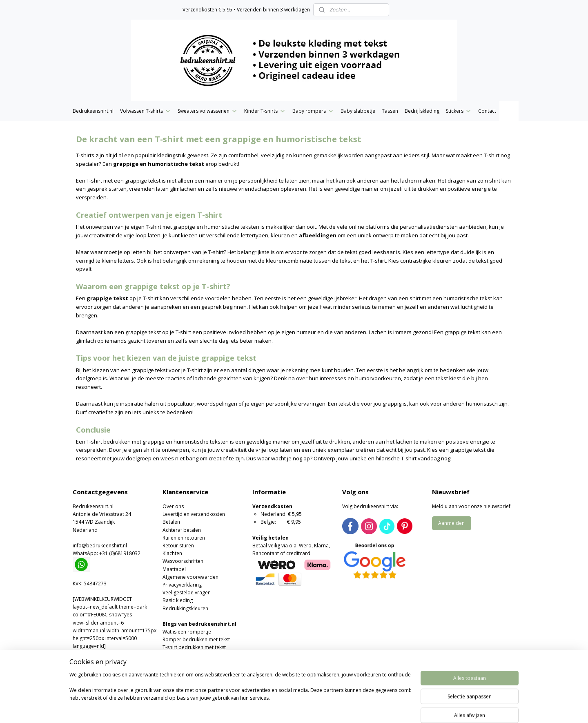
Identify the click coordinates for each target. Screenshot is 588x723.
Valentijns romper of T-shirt (194, 663)
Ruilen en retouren (184, 538)
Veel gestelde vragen (187, 592)
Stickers (459, 111)
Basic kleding (178, 600)
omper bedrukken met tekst (198, 639)
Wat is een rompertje (187, 632)
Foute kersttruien (182, 679)
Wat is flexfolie (179, 655)
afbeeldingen (318, 235)
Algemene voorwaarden (190, 577)
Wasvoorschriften (183, 561)
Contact (487, 111)
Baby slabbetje (358, 111)
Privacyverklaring (182, 585)
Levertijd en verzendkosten (194, 514)
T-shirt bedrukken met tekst (194, 647)
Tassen (390, 111)
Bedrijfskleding (422, 111)
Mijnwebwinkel (387, 708)
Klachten (172, 553)
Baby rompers (313, 111)
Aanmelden (451, 523)
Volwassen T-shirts (146, 111)
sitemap (268, 708)
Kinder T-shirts (265, 111)
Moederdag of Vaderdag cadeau (200, 671)
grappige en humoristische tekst (159, 164)
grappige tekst (107, 298)
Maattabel (174, 569)
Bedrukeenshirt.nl (93, 111)
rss (285, 708)
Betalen (171, 522)
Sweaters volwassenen (208, 111)
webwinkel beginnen (316, 708)
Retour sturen (178, 546)
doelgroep (89, 378)
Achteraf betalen (182, 530)
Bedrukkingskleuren (185, 608)
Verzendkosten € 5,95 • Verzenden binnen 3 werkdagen (246, 10)
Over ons (173, 506)
